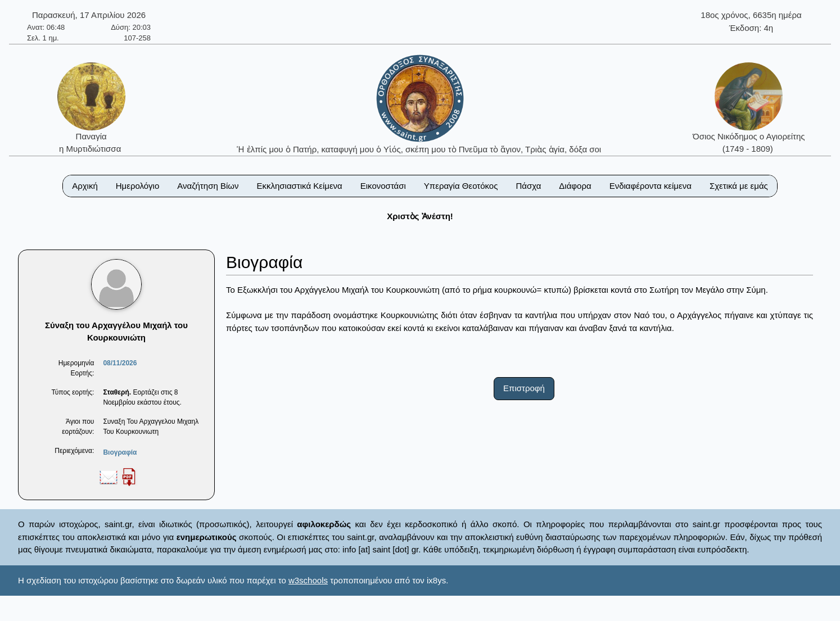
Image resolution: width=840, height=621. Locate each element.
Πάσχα (528, 186)
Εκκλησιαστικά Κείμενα (299, 186)
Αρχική (85, 186)
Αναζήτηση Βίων (208, 186)
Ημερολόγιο (138, 186)
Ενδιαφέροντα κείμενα (651, 186)
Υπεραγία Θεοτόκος (461, 186)
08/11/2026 (120, 363)
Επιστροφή (524, 388)
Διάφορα (575, 186)
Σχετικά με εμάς (739, 186)
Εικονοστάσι (383, 186)
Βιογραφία (120, 452)
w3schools (308, 580)
